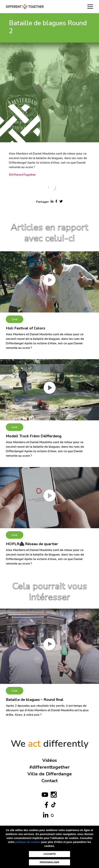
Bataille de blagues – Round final (35, 700)
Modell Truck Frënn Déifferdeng (34, 436)
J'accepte (49, 854)
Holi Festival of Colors (26, 328)
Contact (50, 781)
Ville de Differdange (50, 774)
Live (15, 319)
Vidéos (50, 760)
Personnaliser (49, 862)
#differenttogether (49, 767)
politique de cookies (28, 842)
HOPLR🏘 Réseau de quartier (32, 544)
